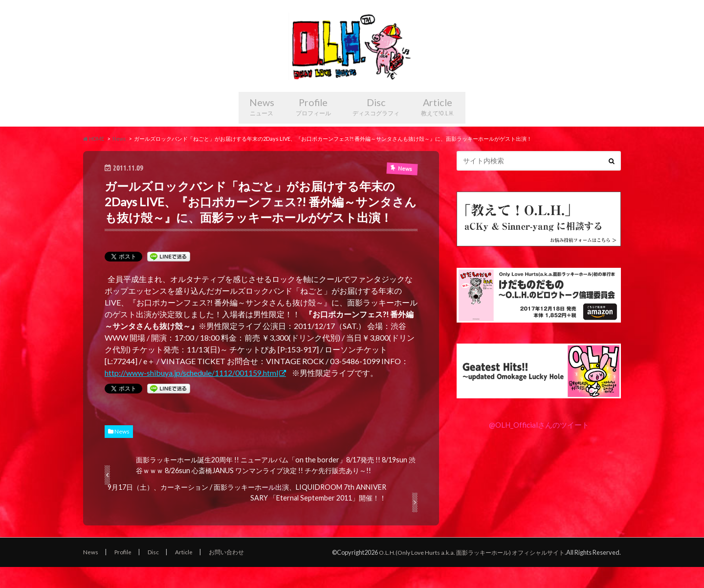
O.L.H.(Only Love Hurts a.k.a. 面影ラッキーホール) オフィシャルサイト (466, 573)
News (251, 127)
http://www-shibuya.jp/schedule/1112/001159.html (192, 393)
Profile (311, 127)
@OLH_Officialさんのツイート (539, 445)
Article (450, 127)
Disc (380, 127)
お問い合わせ (230, 573)
